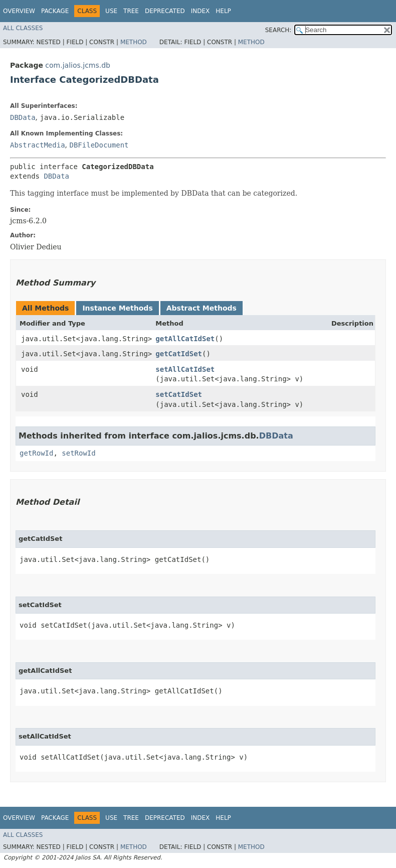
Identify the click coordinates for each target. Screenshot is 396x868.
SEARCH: (278, 30)
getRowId (36, 453)
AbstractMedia (38, 145)
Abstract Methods (202, 308)
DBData (23, 117)
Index (201, 11)
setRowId (78, 453)
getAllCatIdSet (185, 339)
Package (55, 11)
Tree (131, 11)
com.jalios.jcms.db (78, 65)
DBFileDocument (99, 145)
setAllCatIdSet (185, 369)
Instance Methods (117, 308)
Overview (19, 11)
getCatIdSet (179, 354)
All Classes (23, 28)
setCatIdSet (179, 394)
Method (134, 42)
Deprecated (165, 11)
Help (223, 11)
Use (111, 11)
